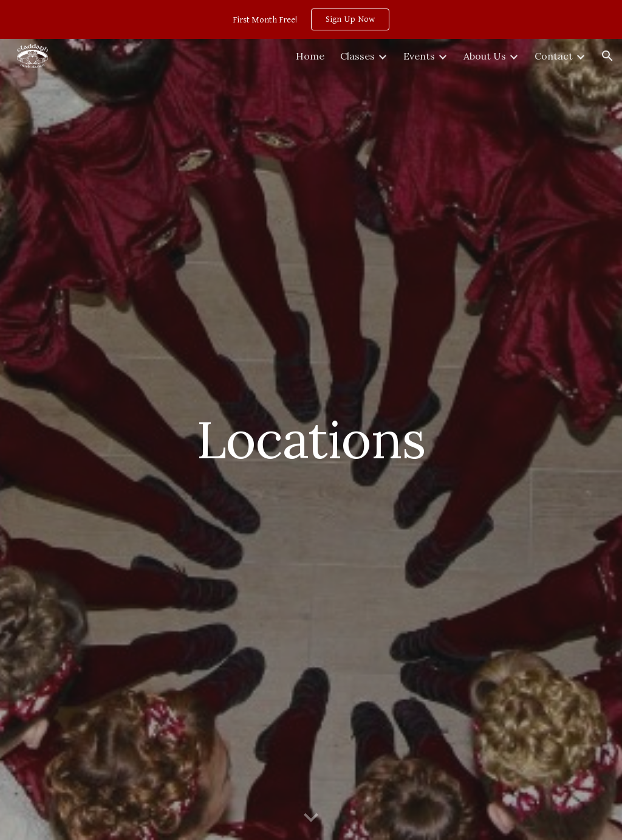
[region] (311, 19)
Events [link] (419, 56)
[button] (607, 56)
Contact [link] (554, 56)
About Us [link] (485, 56)
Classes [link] (357, 56)
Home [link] (310, 56)
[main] (311, 439)
